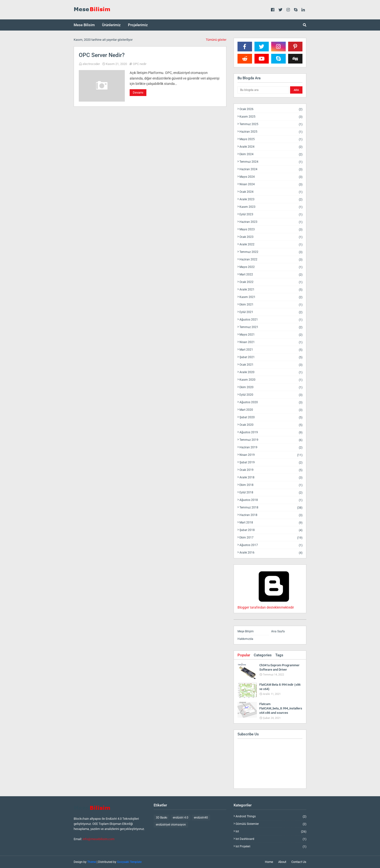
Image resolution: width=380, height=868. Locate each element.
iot (271, 832)
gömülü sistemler (271, 824)
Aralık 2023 (271, 199)
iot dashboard (271, 839)
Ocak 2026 (271, 109)
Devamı (138, 92)
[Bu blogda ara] (263, 90)
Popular (244, 655)
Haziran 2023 (271, 222)
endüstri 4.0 (181, 818)
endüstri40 (201, 818)
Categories (263, 655)
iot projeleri (271, 846)
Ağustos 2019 (271, 432)
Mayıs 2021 (271, 335)
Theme (92, 862)
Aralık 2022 (271, 245)
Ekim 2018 (271, 485)
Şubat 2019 (271, 462)
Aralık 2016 (271, 553)
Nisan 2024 (271, 184)
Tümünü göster (216, 40)
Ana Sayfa (278, 631)
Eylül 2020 (271, 395)
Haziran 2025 (271, 132)
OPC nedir (140, 64)
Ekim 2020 (271, 387)
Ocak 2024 (271, 192)
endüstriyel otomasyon (171, 825)
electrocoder (91, 64)
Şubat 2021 (271, 357)
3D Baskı (162, 818)
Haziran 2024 (271, 169)
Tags (279, 655)
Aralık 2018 (271, 478)
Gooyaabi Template (129, 862)
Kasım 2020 (271, 380)
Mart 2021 (271, 350)
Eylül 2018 (271, 493)
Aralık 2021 (271, 290)
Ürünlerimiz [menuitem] (111, 25)
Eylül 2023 (271, 214)
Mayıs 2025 (271, 139)
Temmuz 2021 (271, 327)
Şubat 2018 (271, 530)
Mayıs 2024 (271, 177)
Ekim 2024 (271, 154)
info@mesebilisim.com (99, 839)
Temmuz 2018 (271, 508)
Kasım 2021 (271, 297)
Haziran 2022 (271, 260)
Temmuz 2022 (271, 252)
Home (269, 862)
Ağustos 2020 (271, 402)
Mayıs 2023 (271, 229)
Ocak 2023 (271, 237)
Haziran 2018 (271, 515)
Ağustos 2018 (271, 500)
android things (271, 816)
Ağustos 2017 (271, 545)
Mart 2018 (271, 523)
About (282, 862)
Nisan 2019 (271, 455)
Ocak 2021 (271, 365)
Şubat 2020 (271, 417)
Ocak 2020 (271, 425)
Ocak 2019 (271, 470)
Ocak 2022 (271, 282)
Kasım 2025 (271, 117)
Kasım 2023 (271, 207)
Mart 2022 (271, 275)
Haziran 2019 (271, 447)
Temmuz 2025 (271, 124)
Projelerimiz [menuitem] (138, 25)
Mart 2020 (271, 410)
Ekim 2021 (271, 305)
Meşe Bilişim (246, 631)
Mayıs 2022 (271, 267)
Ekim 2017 (271, 538)
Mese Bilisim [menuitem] (84, 25)
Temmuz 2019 (271, 440)
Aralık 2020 (271, 372)
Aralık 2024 (271, 147)
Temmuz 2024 (271, 162)
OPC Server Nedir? (102, 55)
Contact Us (299, 862)
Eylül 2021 (271, 312)
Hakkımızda (245, 639)
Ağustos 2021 (271, 320)
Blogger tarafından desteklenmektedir (274, 605)
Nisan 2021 (271, 342)
